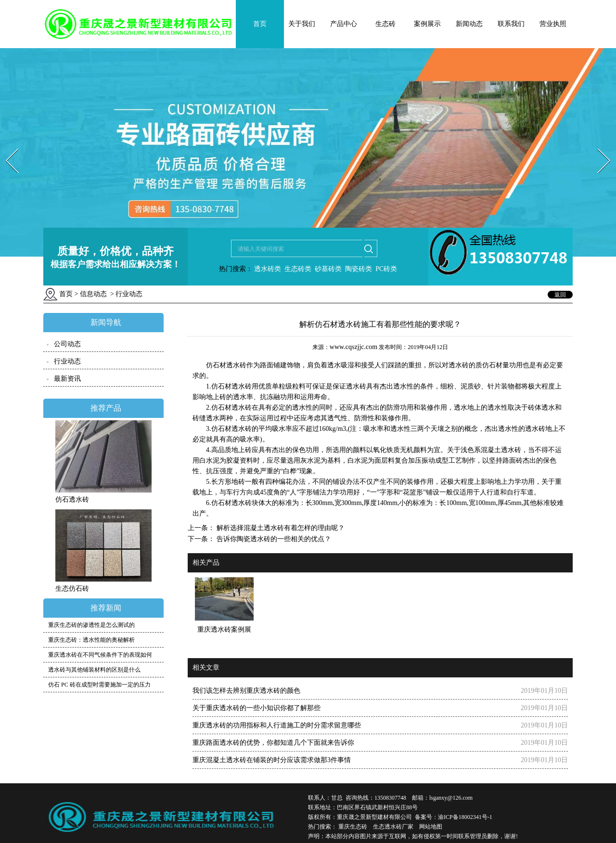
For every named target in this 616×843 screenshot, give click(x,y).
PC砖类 (386, 269)
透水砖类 (267, 269)
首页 (260, 24)
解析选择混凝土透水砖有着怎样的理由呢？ (280, 528)
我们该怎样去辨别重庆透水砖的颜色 (246, 691)
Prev (6, 146)
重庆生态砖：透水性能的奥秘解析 (91, 640)
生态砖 (385, 24)
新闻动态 (469, 24)
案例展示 (427, 24)
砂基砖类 (328, 269)
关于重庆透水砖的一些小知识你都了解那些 (257, 708)
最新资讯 (67, 379)
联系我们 (511, 24)
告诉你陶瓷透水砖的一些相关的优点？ (273, 539)
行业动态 (67, 361)
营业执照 (553, 24)
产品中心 (344, 24)
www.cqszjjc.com (353, 347)
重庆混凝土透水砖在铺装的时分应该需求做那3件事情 (272, 760)
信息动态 (93, 294)
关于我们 (302, 24)
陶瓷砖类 (358, 269)
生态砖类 (298, 269)
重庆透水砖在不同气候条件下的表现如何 (100, 655)
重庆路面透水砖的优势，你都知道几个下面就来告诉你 (273, 743)
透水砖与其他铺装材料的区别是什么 (94, 670)
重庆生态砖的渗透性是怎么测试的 (91, 625)
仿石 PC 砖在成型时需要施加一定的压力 (99, 685)
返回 (560, 295)
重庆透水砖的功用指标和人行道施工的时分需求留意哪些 (277, 725)
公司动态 (67, 344)
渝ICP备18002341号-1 (465, 817)
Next (598, 146)
